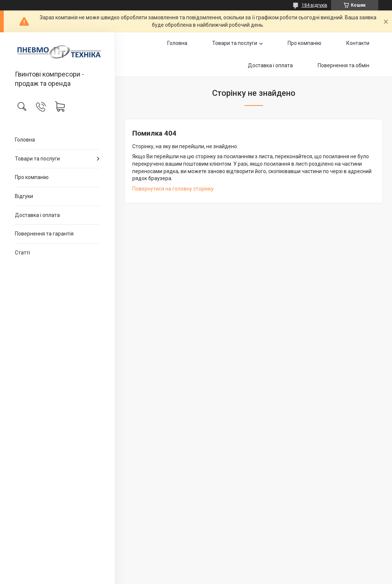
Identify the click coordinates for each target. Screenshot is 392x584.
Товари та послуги (37, 159)
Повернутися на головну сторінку (173, 189)
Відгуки (24, 196)
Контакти (358, 43)
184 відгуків (315, 5)
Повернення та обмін (344, 65)
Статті (22, 253)
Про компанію (32, 177)
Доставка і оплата (37, 215)
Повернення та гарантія (44, 234)
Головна (25, 140)
